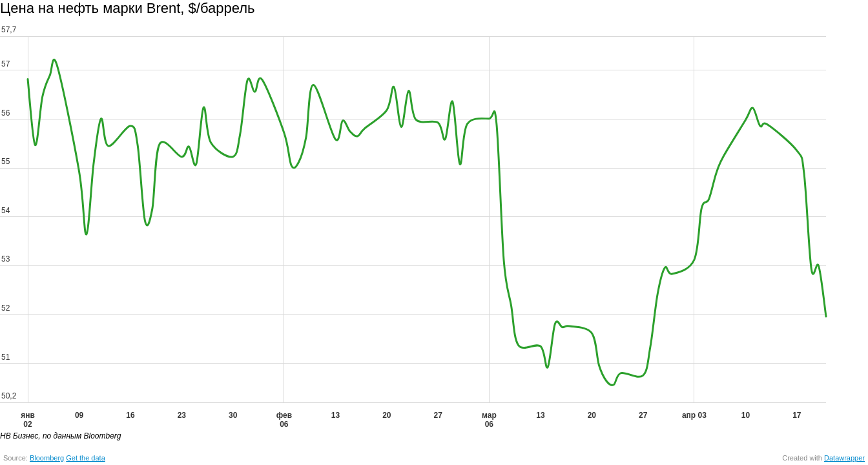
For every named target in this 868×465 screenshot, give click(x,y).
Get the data (86, 458)
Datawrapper (844, 458)
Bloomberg (47, 458)
